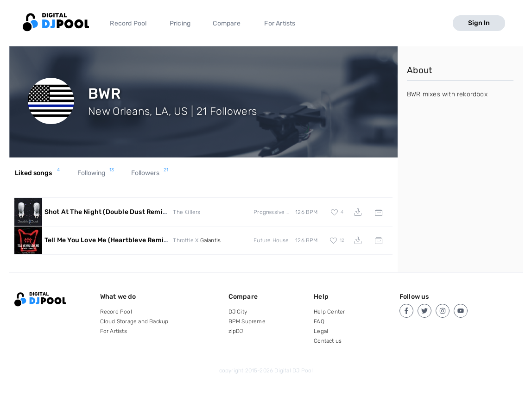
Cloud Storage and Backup (134, 321)
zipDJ (236, 331)
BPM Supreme (247, 321)
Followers (150, 173)
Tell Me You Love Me (107, 240)
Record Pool (128, 23)
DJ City (238, 312)
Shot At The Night (107, 212)
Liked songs (37, 173)
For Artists (280, 23)
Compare (226, 23)
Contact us (328, 341)
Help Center (329, 312)
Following (96, 173)
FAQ (319, 321)
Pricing (180, 23)
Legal (321, 331)
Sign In (479, 23)
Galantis (211, 240)
